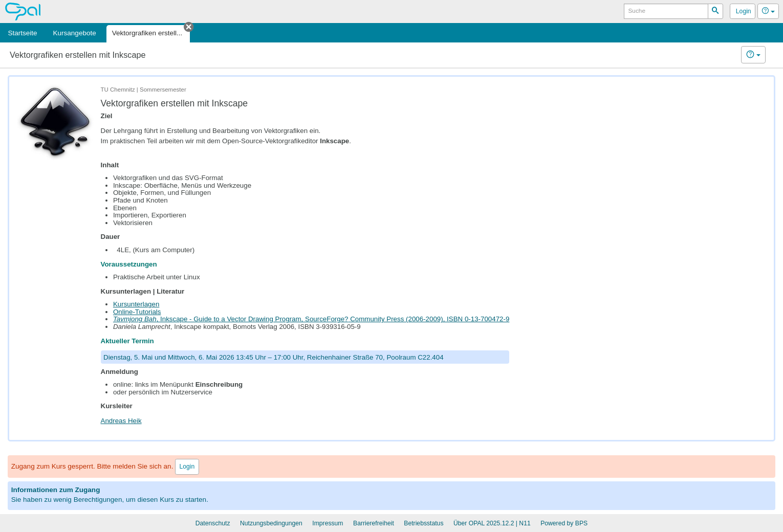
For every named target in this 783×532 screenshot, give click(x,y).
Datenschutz (213, 523)
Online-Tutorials (137, 312)
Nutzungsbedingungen (271, 523)
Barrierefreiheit (374, 523)
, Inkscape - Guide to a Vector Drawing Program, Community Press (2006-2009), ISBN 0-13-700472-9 (311, 319)
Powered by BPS (564, 523)
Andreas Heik (121, 421)
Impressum (328, 523)
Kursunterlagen (136, 304)
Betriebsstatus (423, 523)
